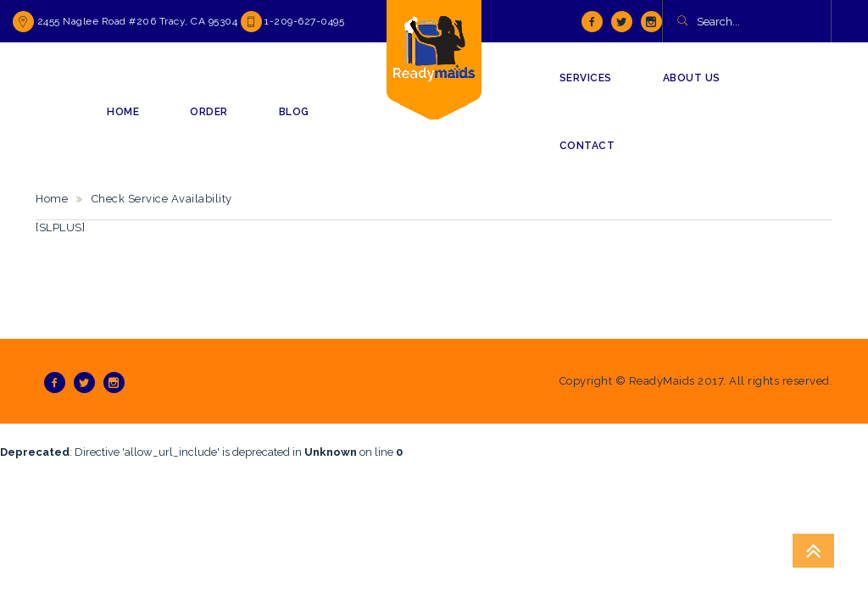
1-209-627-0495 (304, 21)
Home (52, 199)
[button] (682, 22)
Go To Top (813, 551)
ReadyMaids (662, 381)
